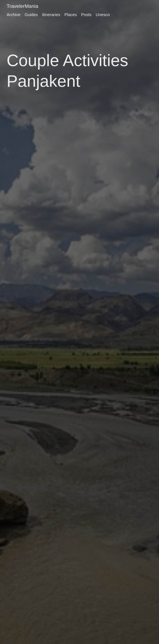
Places (71, 15)
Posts (86, 15)
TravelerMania (22, 6)
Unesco (103, 15)
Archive (14, 15)
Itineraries (51, 15)
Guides (31, 15)
